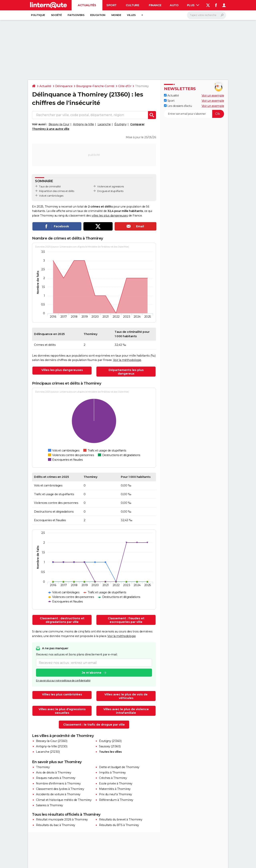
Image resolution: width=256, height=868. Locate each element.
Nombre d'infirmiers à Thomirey (58, 783)
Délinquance (64, 86)
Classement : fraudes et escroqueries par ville (126, 620)
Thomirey (43, 767)
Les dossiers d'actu (178, 106)
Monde (116, 15)
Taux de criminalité (50, 186)
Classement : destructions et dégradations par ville (62, 620)
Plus (193, 5)
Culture (132, 5)
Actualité (45, 86)
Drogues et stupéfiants (110, 191)
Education (98, 15)
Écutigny (120, 124)
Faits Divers (76, 15)
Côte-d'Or (125, 86)
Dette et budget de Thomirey (119, 767)
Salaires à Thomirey (49, 805)
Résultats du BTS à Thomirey (119, 825)
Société (56, 15)
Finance (155, 5)
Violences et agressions (110, 186)
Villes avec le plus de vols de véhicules (126, 696)
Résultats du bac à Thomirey (56, 825)
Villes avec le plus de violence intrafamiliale (126, 711)
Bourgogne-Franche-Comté (95, 86)
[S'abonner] (194, 114)
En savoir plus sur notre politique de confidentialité (63, 681)
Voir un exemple (213, 95)
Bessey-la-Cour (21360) (52, 741)
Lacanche (104, 124)
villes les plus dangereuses (110, 216)
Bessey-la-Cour (59, 124)
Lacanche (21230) (48, 752)
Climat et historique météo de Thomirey (64, 800)
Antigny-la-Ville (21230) (52, 746)
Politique (38, 15)
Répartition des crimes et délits (56, 191)
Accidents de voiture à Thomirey (58, 794)
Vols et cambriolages (51, 196)
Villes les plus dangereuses (62, 370)
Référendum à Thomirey (116, 800)
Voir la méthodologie (127, 360)
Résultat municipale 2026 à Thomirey (62, 819)
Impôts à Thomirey (112, 773)
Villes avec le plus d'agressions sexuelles (62, 711)
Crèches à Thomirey (113, 778)
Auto (174, 5)
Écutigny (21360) (110, 741)
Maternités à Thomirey (115, 789)
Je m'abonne (92, 673)
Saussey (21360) (110, 746)
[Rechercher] (206, 15)
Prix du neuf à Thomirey (115, 794)
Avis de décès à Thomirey (53, 773)
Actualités (87, 5)
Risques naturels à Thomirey (56, 778)
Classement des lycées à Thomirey (60, 789)
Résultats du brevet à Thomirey (121, 819)
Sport (111, 5)
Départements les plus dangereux (126, 372)
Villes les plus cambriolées (62, 694)
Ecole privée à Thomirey (116, 783)
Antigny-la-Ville (83, 124)
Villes (131, 15)
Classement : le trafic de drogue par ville (94, 725)
